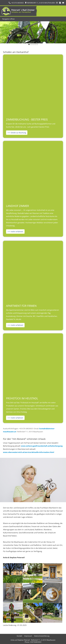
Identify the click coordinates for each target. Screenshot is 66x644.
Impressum (28, 636)
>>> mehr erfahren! (15, 232)
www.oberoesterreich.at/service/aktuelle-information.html (29, 452)
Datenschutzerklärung (42, 636)
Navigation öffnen (8, 19)
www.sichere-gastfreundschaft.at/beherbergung (42, 446)
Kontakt (19, 636)
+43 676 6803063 (16, 3)
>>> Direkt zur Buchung (17, 133)
